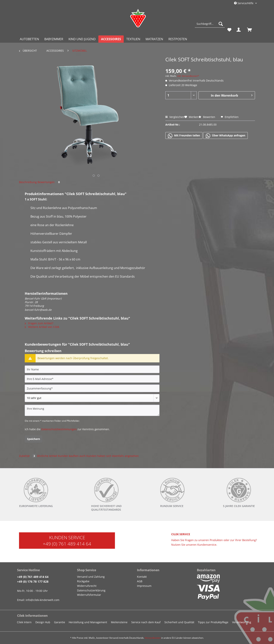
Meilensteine (119, 622)
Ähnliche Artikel (47, 456)
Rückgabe (83, 581)
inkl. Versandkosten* (188, 76)
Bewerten (207, 117)
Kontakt (142, 577)
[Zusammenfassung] (92, 388)
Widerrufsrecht (87, 586)
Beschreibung (28, 182)
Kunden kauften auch (72, 456)
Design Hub (43, 622)
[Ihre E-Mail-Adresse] (92, 379)
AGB (140, 581)
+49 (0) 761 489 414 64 (67, 544)
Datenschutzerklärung (91, 590)
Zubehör (28, 456)
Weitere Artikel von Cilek (42, 327)
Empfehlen (230, 117)
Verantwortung (242, 622)
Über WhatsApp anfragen (225, 136)
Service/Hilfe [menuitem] (244, 3)
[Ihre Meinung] (92, 410)
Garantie (60, 622)
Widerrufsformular (89, 595)
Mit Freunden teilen (184, 136)
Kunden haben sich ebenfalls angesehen (113, 456)
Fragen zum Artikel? (39, 323)
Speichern (33, 439)
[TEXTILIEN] (133, 39)
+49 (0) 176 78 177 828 (33, 582)
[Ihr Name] (92, 369)
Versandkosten (153, 638)
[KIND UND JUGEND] (82, 39)
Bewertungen (49, 182)
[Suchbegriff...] (210, 24)
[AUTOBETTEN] (29, 39)
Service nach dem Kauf (146, 622)
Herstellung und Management (88, 622)
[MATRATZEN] (154, 39)
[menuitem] (210, 26)
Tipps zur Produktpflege (213, 622)
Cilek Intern (24, 622)
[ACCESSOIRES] (111, 39)
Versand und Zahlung (91, 577)
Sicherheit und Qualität (179, 622)
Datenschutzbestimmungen (59, 429)
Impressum (144, 586)
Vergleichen (175, 117)
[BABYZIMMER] (54, 39)
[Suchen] (221, 24)
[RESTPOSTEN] (178, 39)
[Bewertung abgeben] (92, 398)
